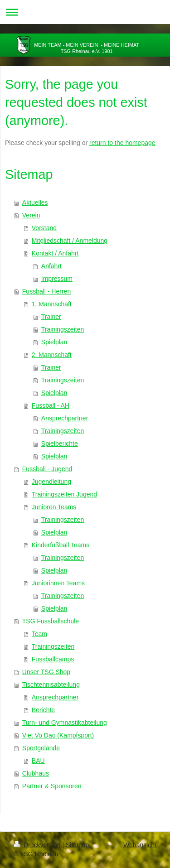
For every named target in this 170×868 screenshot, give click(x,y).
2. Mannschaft (52, 355)
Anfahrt (51, 266)
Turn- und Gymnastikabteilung (65, 723)
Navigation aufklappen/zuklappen (85, 12)
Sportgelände (41, 748)
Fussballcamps (53, 659)
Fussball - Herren (46, 291)
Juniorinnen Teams (58, 583)
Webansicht (140, 845)
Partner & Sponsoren (52, 786)
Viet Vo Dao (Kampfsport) (58, 735)
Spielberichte (60, 444)
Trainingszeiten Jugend (64, 494)
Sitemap (77, 845)
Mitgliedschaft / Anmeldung (70, 241)
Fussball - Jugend (47, 469)
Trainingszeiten (63, 329)
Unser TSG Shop (46, 672)
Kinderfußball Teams (61, 545)
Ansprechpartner (65, 418)
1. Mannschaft (52, 304)
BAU (38, 761)
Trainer (51, 317)
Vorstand (44, 228)
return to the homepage (122, 143)
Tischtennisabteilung (51, 685)
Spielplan (54, 342)
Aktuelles (35, 203)
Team (39, 634)
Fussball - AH (51, 405)
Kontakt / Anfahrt (55, 253)
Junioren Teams (54, 507)
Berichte (43, 710)
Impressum (57, 279)
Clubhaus (36, 773)
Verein (31, 215)
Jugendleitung (51, 482)
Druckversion (38, 845)
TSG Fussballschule (51, 621)
